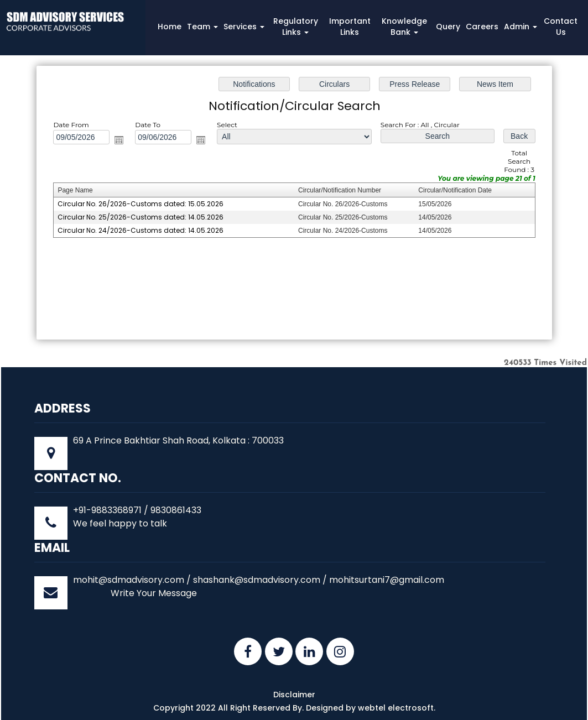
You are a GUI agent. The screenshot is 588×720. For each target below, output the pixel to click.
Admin (521, 27)
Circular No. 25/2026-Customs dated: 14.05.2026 (143, 217)
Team (202, 27)
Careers (482, 27)
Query (448, 27)
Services (244, 27)
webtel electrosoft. (397, 708)
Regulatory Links (296, 27)
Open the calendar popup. (121, 141)
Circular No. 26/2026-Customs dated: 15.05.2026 (143, 204)
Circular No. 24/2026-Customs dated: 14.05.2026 (143, 230)
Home (170, 27)
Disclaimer (294, 695)
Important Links (350, 27)
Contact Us (561, 27)
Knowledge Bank (404, 27)
